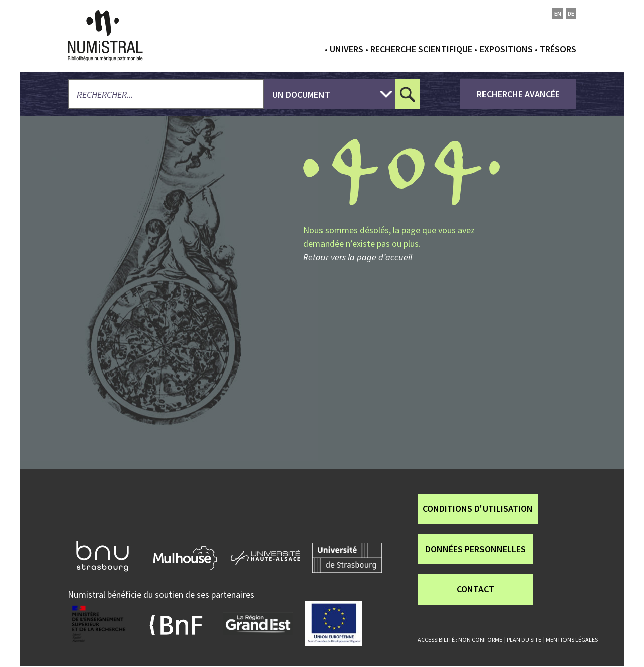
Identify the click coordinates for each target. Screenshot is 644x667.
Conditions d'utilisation (478, 509)
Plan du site (524, 640)
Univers (346, 49)
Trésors (558, 49)
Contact (475, 589)
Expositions (506, 49)
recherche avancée (518, 94)
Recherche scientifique (421, 49)
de (571, 13)
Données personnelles (475, 549)
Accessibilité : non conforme (460, 640)
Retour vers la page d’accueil (358, 257)
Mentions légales (572, 640)
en (558, 13)
